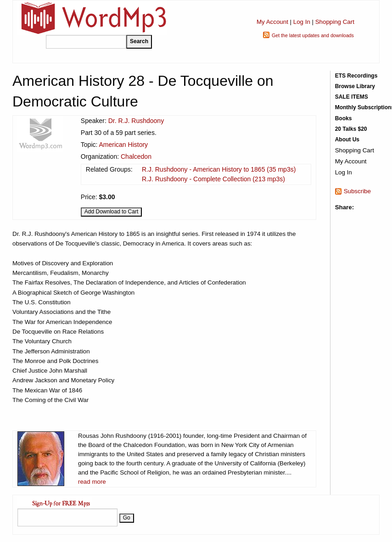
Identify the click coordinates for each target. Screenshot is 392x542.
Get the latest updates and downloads (313, 35)
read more (92, 482)
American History (124, 145)
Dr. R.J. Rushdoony (136, 121)
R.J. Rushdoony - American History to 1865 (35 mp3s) (219, 169)
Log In (302, 22)
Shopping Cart (335, 22)
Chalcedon (136, 156)
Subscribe (357, 191)
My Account (272, 22)
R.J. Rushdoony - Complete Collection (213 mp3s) (213, 179)
